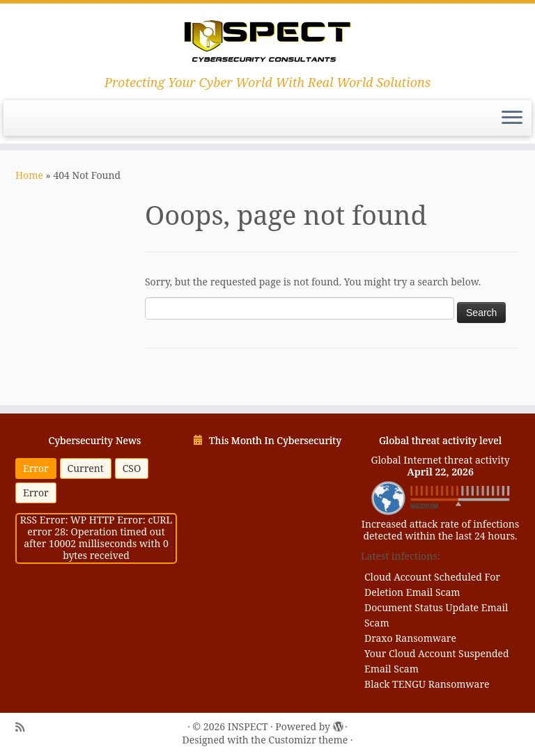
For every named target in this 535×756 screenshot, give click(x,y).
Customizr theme (308, 740)
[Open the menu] (512, 118)
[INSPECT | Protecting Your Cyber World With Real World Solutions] (267, 39)
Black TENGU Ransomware (427, 684)
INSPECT (248, 727)
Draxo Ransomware (410, 638)
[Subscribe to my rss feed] (20, 727)
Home (29, 175)
